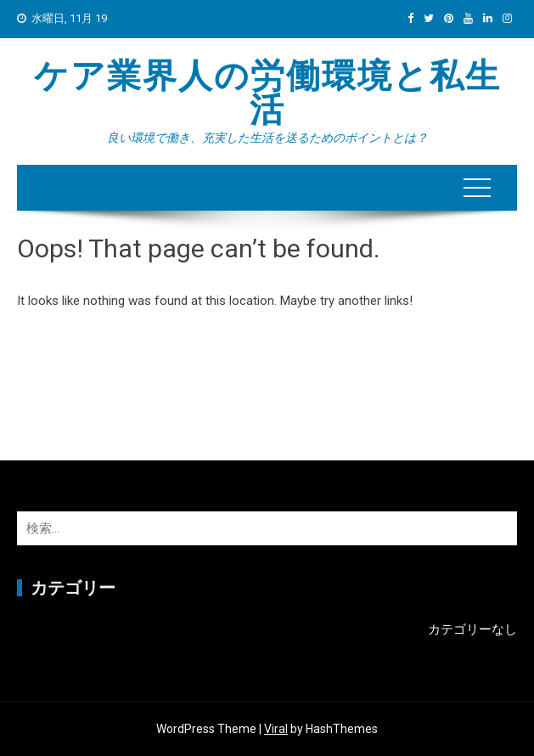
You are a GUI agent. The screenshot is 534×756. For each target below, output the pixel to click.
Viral (276, 729)
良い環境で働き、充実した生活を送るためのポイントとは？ (267, 138)
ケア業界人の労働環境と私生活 (267, 93)
